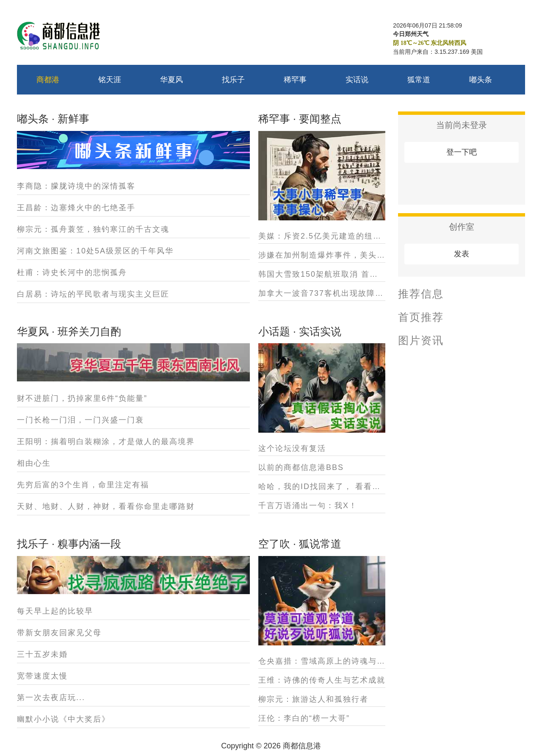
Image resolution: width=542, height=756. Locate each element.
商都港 (48, 80)
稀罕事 (295, 80)
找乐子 (233, 80)
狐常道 (419, 80)
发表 (462, 254)
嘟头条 (481, 80)
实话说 (357, 80)
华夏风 (171, 80)
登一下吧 (462, 152)
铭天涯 (110, 80)
